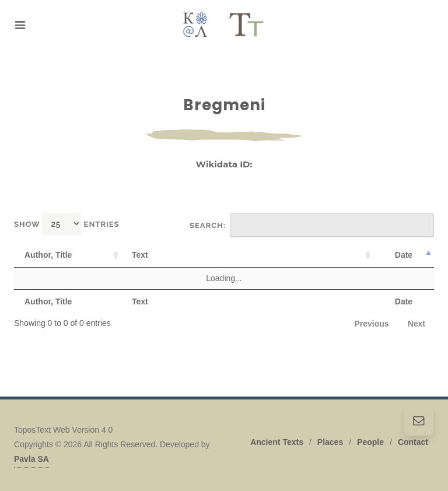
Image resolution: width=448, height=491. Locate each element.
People (370, 442)
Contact (413, 442)
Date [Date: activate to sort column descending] (404, 255)
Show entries (67, 224)
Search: (312, 225)
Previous (372, 324)
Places (330, 442)
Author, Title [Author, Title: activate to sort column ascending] (48, 255)
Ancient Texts (277, 442)
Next (416, 324)
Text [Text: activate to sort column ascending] (140, 255)
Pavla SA (32, 459)
